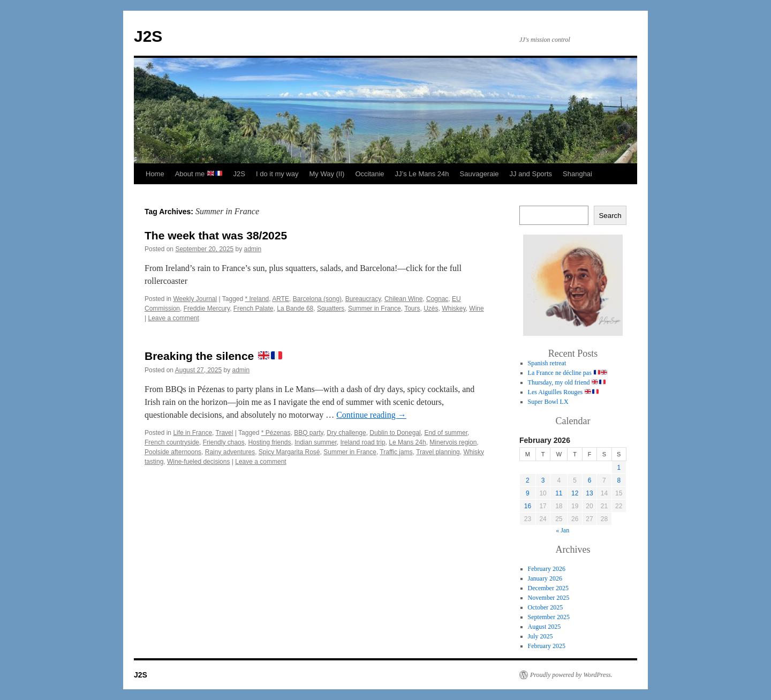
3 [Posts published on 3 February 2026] (543, 480)
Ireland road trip (363, 442)
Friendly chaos (224, 442)
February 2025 (547, 646)
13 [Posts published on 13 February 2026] (589, 493)
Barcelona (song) (317, 299)
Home (155, 174)
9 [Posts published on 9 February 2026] (528, 493)
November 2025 (549, 598)
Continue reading (371, 415)
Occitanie (369, 174)
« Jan (562, 530)
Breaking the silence (213, 356)
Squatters (331, 308)
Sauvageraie (479, 174)
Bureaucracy (363, 299)
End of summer (446, 433)
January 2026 (545, 578)
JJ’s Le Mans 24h (422, 174)
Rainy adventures (230, 452)
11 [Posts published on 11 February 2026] (559, 493)
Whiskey (453, 308)
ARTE (281, 299)
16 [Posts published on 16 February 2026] (528, 506)
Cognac (437, 299)
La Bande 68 (295, 308)
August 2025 (545, 627)
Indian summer (316, 442)
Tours (412, 308)
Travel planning (438, 452)
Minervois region (453, 442)
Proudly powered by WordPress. (571, 675)
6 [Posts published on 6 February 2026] (590, 480)
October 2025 (546, 607)
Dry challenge (346, 433)
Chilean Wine (403, 299)
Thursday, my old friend (567, 382)
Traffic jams (396, 452)
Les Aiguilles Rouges (563, 392)
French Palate (254, 308)
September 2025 (549, 617)
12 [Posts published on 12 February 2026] (575, 493)
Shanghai (577, 174)
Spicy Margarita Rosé (289, 452)
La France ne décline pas (568, 373)
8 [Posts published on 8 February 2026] (619, 480)
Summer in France (375, 308)
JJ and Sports (531, 174)
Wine (476, 308)
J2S (148, 36)
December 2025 (548, 588)
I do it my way (277, 174)
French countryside (172, 442)
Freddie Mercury (207, 308)
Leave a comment (173, 318)
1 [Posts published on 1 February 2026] (619, 468)
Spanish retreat (547, 363)
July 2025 (541, 636)
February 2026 (547, 569)
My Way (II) (327, 174)
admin (253, 249)
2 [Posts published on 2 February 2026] (528, 480)
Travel (225, 433)
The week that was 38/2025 (216, 235)
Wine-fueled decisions (198, 462)
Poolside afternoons (173, 452)
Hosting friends (269, 442)
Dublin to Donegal (395, 433)
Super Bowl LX (548, 402)
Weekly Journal (195, 299)
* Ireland (257, 299)
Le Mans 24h (407, 442)
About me (199, 174)
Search (610, 216)
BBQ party (308, 433)
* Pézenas (276, 433)
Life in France (192, 433)
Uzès (431, 308)
